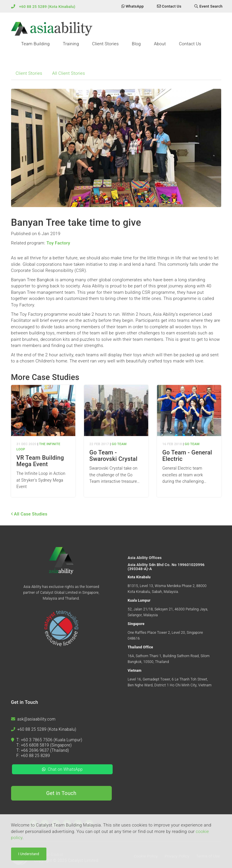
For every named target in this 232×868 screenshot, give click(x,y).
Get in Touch (61, 793)
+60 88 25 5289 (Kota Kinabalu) (47, 7)
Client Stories (105, 44)
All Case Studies (29, 514)
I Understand (29, 855)
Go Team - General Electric (187, 456)
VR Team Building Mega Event (40, 461)
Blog (136, 44)
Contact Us (190, 44)
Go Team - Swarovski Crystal (113, 456)
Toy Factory (58, 243)
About (160, 44)
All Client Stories (69, 73)
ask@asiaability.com (36, 719)
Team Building (36, 44)
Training (71, 44)
